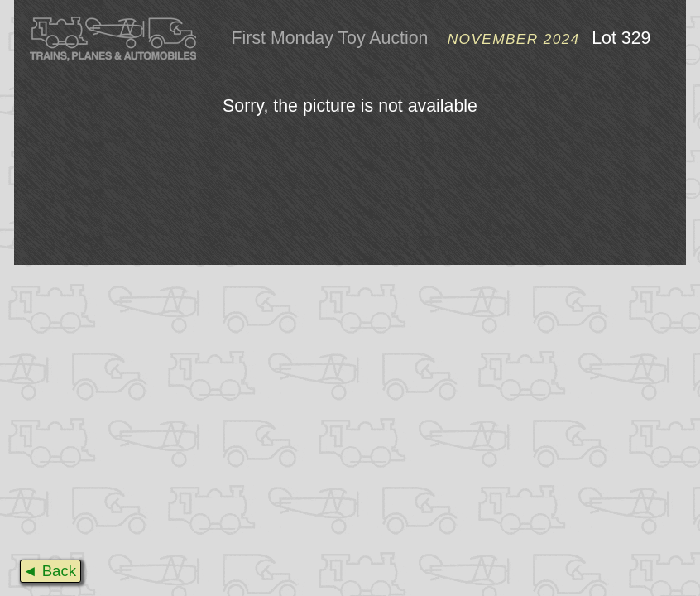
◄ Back (49, 571)
